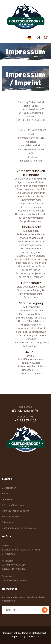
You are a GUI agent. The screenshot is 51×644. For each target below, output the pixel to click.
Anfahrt (6, 494)
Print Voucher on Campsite (16, 511)
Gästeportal (8, 522)
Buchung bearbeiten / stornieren (19, 528)
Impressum (8, 499)
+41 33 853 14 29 (26, 421)
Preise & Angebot (11, 517)
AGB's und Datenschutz (14, 505)
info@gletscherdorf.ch (26, 411)
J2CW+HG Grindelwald (15, 581)
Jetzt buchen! (9, 488)
